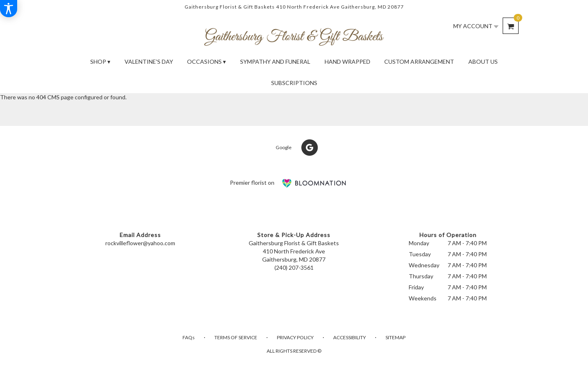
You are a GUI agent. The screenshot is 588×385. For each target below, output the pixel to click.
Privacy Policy (295, 337)
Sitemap (395, 337)
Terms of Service (236, 337)
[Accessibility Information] (9, 9)
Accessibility (350, 337)
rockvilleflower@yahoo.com (140, 243)
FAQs (189, 337)
